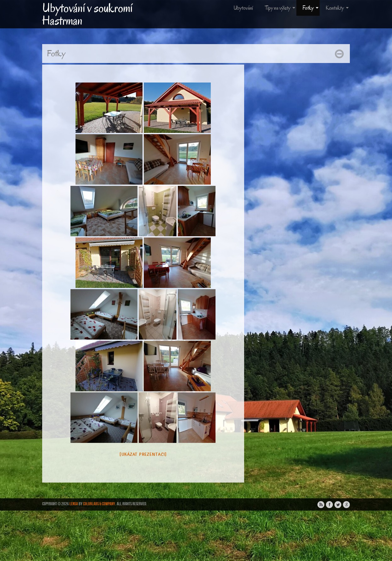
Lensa (74, 504)
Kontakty (338, 8)
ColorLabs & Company (99, 504)
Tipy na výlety (281, 8)
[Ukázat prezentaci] (143, 454)
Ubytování (243, 8)
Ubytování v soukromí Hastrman (87, 14)
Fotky (311, 8)
